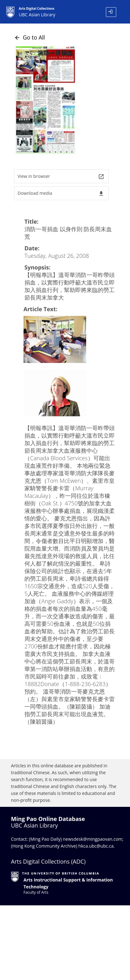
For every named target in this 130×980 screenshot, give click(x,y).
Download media (61, 193)
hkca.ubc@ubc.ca (96, 846)
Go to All (30, 37)
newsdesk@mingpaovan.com (93, 839)
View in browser (61, 176)
